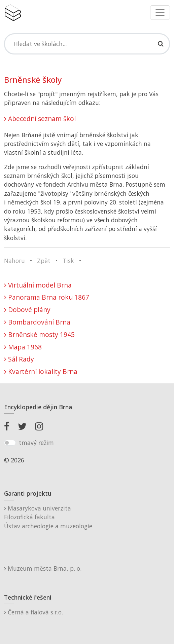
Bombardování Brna (37, 322)
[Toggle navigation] (160, 13)
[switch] (10, 443)
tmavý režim (36, 443)
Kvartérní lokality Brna (41, 371)
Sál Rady (19, 359)
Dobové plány (27, 310)
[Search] (87, 44)
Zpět (44, 261)
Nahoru (14, 261)
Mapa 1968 (23, 347)
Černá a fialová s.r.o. (33, 612)
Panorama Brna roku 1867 (47, 297)
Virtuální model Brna (38, 285)
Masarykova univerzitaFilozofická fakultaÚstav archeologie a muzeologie (48, 517)
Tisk (68, 261)
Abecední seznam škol (40, 119)
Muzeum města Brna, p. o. (43, 568)
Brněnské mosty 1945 (39, 334)
